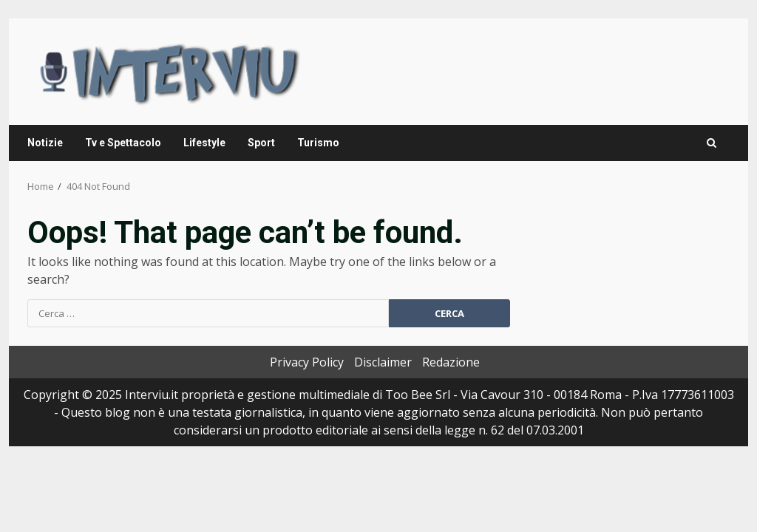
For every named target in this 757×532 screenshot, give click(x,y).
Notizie (45, 143)
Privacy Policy (307, 362)
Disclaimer (383, 362)
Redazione (451, 362)
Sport (261, 143)
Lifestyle (204, 143)
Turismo (318, 143)
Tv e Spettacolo (123, 143)
